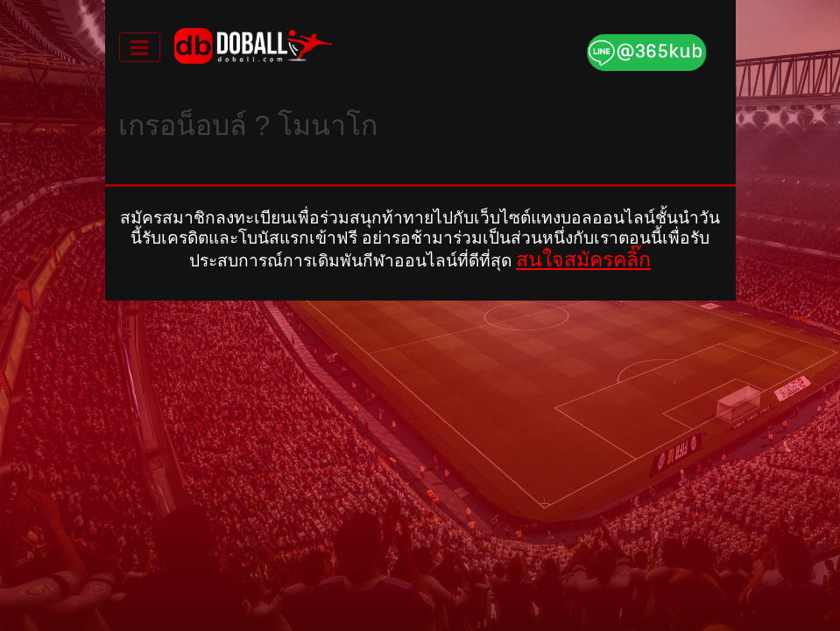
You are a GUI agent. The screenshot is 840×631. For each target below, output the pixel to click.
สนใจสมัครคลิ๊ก (583, 259)
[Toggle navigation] (140, 47)
